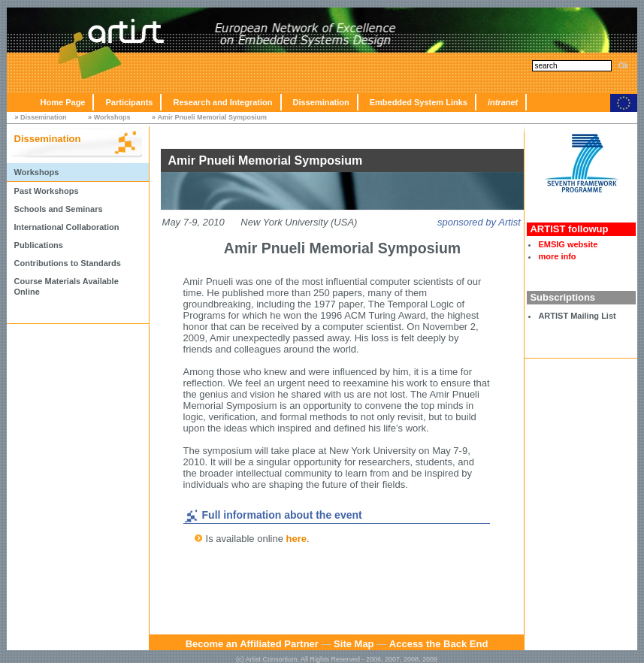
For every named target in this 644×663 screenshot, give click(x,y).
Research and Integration (222, 102)
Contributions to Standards (68, 263)
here (296, 539)
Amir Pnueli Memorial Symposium (213, 117)
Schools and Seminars (59, 209)
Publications (39, 245)
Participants (129, 102)
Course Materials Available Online (67, 286)
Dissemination (321, 102)
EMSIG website (568, 244)
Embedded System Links (419, 102)
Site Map (354, 644)
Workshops (112, 117)
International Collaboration (67, 227)
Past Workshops (47, 191)
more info (557, 256)
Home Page (63, 102)
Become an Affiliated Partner (252, 644)
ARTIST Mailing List (577, 316)
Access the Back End (439, 644)
